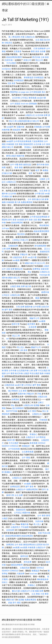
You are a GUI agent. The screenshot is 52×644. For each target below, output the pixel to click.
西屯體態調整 (40, 246)
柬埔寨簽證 (29, 78)
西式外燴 (36, 57)
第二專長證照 (14, 37)
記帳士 (41, 402)
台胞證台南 (15, 295)
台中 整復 (26, 458)
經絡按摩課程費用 (14, 57)
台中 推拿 (46, 144)
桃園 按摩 (39, 591)
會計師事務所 (18, 408)
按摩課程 (15, 400)
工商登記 (16, 240)
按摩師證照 (15, 487)
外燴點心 (32, 585)
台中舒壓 (46, 127)
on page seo (24, 92)
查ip (29, 272)
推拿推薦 (33, 443)
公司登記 (24, 98)
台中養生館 (39, 194)
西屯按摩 (28, 562)
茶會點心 (28, 147)
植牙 (37, 170)
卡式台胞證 (11, 63)
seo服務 (16, 260)
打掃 (35, 49)
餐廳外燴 (25, 524)
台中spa (5, 228)
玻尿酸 (36, 405)
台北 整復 (36, 594)
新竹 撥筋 (17, 603)
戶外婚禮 (25, 527)
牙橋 (39, 394)
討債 (33, 591)
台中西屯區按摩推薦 (23, 141)
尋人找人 (21, 347)
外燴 (23, 37)
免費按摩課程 (27, 202)
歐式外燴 (19, 373)
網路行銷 (8, 196)
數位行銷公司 (33, 121)
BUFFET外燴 (12, 411)
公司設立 (6, 295)
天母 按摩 (20, 307)
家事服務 (33, 104)
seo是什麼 (41, 98)
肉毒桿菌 (6, 130)
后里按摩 (10, 530)
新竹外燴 (41, 165)
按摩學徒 (36, 269)
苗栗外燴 (22, 394)
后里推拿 (18, 51)
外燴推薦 (38, 127)
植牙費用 (31, 324)
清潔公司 (27, 60)
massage (43, 275)
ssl (7, 339)
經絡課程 (17, 130)
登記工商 (13, 121)
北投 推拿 (11, 83)
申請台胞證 (34, 373)
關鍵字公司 (34, 318)
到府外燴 (9, 60)
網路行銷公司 (8, 147)
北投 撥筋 (37, 220)
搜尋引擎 (16, 324)
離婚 (37, 298)
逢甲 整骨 (8, 310)
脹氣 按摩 (21, 286)
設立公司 (41, 263)
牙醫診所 (24, 254)
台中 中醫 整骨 (16, 165)
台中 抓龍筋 (15, 104)
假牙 (31, 173)
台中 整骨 (32, 199)
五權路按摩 (13, 246)
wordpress (6, 69)
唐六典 (17, 202)
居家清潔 (45, 269)
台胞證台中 (31, 437)
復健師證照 (45, 252)
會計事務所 (13, 391)
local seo (25, 104)
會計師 (28, 286)
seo (14, 524)
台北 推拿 (43, 191)
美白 (44, 92)
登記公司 (39, 60)
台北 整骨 (23, 391)
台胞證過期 (22, 121)
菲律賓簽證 (39, 78)
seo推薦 (20, 220)
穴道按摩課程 (38, 141)
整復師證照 (28, 144)
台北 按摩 (19, 495)
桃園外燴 (20, 156)
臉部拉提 (27, 165)
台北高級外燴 (23, 371)
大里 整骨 (44, 594)
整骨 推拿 (35, 51)
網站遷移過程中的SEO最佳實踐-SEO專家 (26, 7)
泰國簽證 (26, 446)
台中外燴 (13, 371)
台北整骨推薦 (28, 452)
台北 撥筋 (40, 40)
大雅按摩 (20, 574)
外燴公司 (24, 240)
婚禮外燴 (45, 292)
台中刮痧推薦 (14, 449)
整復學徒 (14, 92)
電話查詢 (21, 234)
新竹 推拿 (12, 220)
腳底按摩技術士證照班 (33, 545)
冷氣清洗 (8, 43)
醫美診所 (19, 269)
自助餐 (43, 51)
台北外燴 (16, 98)
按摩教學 (42, 49)
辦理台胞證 (11, 156)
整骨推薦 (33, 98)
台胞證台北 (30, 37)
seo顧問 (10, 127)
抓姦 (10, 603)
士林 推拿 (45, 57)
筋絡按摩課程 (17, 223)
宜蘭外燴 (20, 127)
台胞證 (42, 179)
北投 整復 (19, 144)
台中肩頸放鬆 (35, 92)
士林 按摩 (6, 249)
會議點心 (8, 472)
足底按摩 (33, 327)
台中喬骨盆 (41, 437)
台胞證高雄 (17, 257)
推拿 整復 (19, 167)
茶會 (40, 533)
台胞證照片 (15, 527)
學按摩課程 (44, 225)
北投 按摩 (10, 269)
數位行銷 (8, 173)
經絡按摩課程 (27, 536)
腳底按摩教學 (17, 565)
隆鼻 (42, 373)
